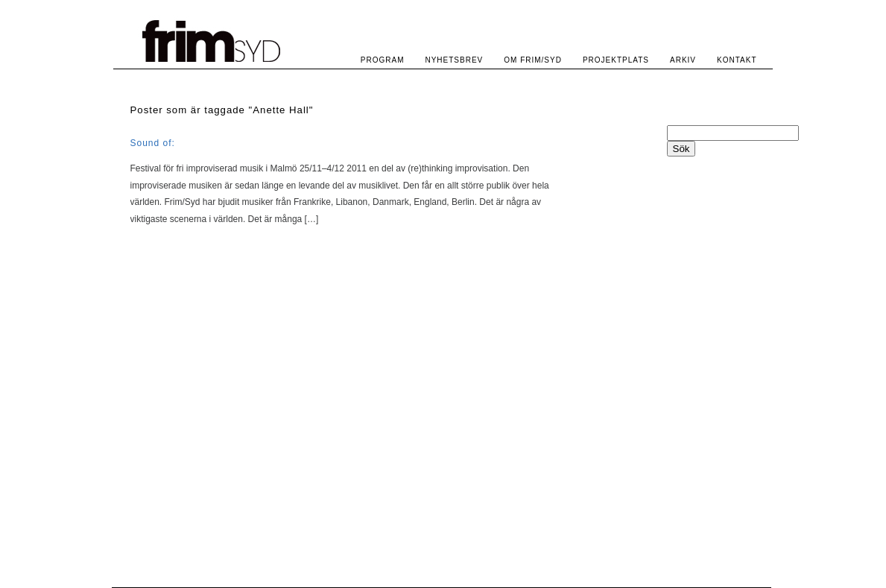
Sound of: (153, 143)
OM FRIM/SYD (533, 60)
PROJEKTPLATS (616, 60)
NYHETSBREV (454, 60)
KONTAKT (737, 60)
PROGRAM (383, 60)
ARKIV (683, 60)
